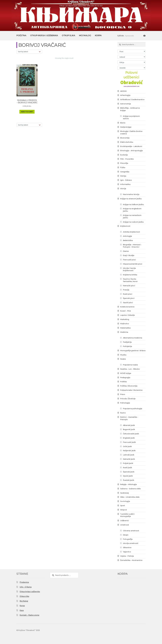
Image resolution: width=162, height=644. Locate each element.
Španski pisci (129, 298)
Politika (123, 382)
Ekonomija (125, 138)
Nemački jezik (129, 459)
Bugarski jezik (129, 429)
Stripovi (124, 510)
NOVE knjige (126, 373)
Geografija (125, 172)
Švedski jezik (128, 480)
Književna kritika (130, 275)
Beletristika (128, 240)
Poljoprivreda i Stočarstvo (131, 390)
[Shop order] (29, 52)
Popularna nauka (130, 365)
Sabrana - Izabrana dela (130, 489)
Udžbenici (124, 521)
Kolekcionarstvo (127, 307)
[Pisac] (132, 51)
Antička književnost (131, 232)
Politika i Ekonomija (129, 386)
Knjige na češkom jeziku (133, 204)
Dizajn (126, 535)
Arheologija (125, 95)
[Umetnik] (132, 68)
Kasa (22, 610)
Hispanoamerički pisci (133, 264)
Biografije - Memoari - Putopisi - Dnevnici (132, 246)
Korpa (98, 35)
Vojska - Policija (127, 556)
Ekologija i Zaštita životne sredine (131, 133)
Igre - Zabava (126, 180)
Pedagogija (125, 378)
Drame (126, 251)
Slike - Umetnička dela (130, 497)
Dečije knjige (126, 127)
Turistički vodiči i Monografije (127, 515)
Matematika (125, 328)
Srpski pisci (128, 303)
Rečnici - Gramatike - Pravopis (129, 418)
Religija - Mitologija (128, 484)
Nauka (123, 359)
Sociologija (125, 501)
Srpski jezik (128, 476)
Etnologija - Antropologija (131, 151)
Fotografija (128, 539)
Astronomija (126, 104)
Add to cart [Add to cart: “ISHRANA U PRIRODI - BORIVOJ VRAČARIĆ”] (27, 112)
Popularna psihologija (133, 409)
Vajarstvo (127, 552)
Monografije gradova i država (133, 351)
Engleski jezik (129, 438)
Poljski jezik (128, 463)
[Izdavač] (132, 57)
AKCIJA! (123, 91)
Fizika (123, 167)
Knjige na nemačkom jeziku (132, 216)
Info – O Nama (26, 587)
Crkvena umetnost (131, 531)
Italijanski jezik (129, 451)
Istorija (123, 189)
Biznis (123, 123)
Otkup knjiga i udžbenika (44, 35)
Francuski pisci (129, 260)
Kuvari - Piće (125, 311)
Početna (21, 35)
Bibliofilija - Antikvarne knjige (130, 109)
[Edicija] (132, 62)
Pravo (123, 394)
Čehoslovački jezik (131, 434)
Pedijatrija (127, 342)
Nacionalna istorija (131, 194)
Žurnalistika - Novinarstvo (131, 560)
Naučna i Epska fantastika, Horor (130, 280)
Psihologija (125, 403)
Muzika (123, 355)
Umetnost (125, 525)
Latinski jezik (129, 455)
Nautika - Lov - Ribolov (130, 369)
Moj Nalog (85, 35)
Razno (123, 413)
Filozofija (124, 163)
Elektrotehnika (127, 142)
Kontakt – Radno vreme (29, 615)
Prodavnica (24, 582)
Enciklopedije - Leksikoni (131, 146)
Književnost (125, 226)
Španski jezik (129, 472)
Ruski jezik (128, 468)
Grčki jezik (127, 446)
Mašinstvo (125, 324)
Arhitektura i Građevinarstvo (132, 100)
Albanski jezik (129, 425)
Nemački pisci (129, 286)
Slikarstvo (127, 548)
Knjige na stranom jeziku (131, 199)
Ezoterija (124, 155)
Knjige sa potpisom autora (131, 117)
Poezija (126, 290)
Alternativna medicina (133, 338)
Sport (123, 506)
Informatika (125, 184)
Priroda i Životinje (128, 399)
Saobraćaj (124, 493)
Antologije (127, 236)
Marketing (125, 319)
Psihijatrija (128, 346)
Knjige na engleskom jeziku (132, 210)
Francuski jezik (129, 442)
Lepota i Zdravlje (127, 315)
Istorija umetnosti (131, 543)
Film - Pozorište (127, 159)
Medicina (124, 332)
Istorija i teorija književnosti (129, 269)
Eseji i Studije (129, 255)
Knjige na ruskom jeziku (133, 222)
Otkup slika (68, 35)
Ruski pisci (128, 294)
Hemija (123, 176)
